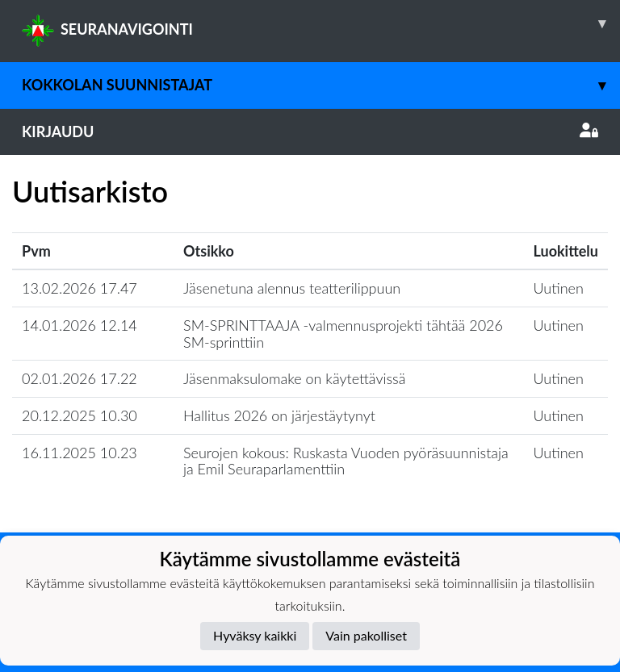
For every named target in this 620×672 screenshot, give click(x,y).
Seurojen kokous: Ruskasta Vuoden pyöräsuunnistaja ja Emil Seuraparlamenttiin (346, 461)
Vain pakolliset (366, 635)
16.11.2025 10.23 (80, 453)
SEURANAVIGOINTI (321, 23)
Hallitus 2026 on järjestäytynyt (279, 415)
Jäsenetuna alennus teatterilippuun (292, 288)
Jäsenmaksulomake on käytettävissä (294, 378)
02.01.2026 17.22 (80, 378)
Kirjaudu (310, 131)
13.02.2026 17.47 (80, 288)
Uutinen (559, 288)
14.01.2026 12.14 (80, 325)
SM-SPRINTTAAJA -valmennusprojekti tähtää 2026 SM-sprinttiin (343, 334)
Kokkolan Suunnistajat (321, 85)
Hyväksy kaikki (255, 635)
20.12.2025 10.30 (80, 415)
